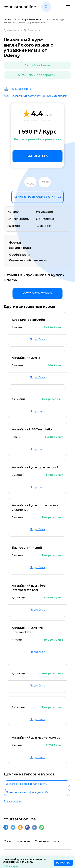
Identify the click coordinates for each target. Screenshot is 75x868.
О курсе (30, 182)
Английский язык (37, 65)
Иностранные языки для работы (27, 784)
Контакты (23, 841)
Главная (8, 20)
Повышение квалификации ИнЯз (27, 792)
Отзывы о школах (48, 841)
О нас (8, 841)
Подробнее (37, 339)
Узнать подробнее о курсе (37, 197)
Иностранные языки (30, 20)
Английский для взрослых (37, 75)
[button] (46, 7)
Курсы (45, 182)
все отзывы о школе (38, 121)
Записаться (38, 156)
